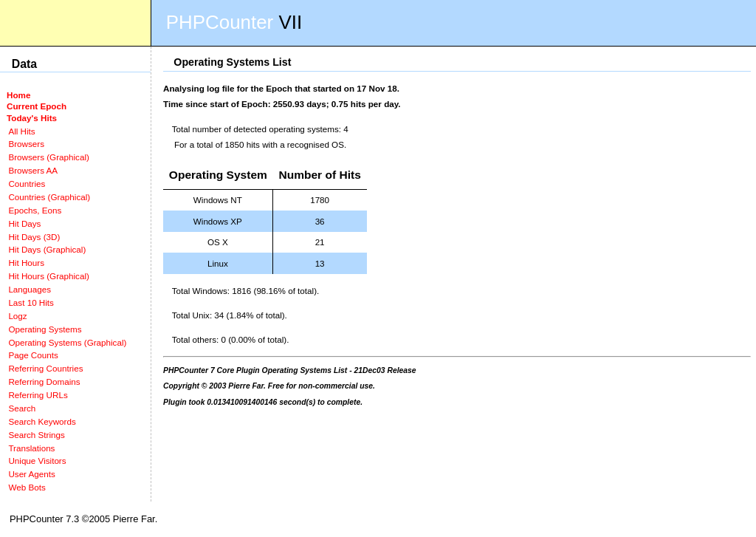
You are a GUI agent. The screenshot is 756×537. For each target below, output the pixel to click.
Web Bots (27, 487)
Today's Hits (32, 118)
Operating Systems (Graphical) (67, 342)
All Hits (21, 131)
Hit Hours (26, 263)
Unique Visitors (37, 461)
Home (18, 95)
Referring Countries (45, 368)
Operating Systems (45, 329)
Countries (27, 184)
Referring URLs (38, 395)
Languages (30, 289)
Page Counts (33, 355)
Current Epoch (37, 106)
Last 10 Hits (31, 302)
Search (22, 408)
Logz (17, 316)
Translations (31, 448)
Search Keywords (42, 421)
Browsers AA (33, 170)
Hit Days (24, 223)
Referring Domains (44, 382)
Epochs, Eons (35, 210)
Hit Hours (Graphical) (48, 276)
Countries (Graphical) (49, 197)
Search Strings (36, 435)
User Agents (32, 474)
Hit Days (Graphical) (47, 249)
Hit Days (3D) (34, 237)
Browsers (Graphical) (48, 157)
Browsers (26, 144)
